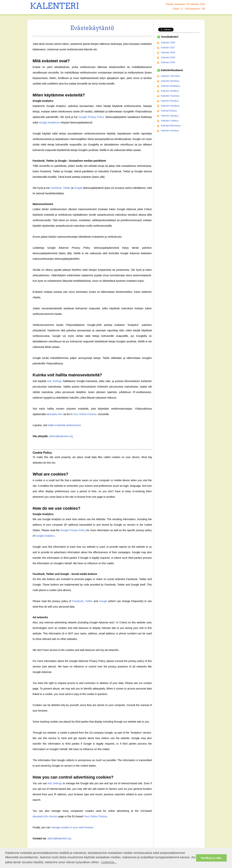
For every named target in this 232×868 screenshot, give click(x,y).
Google (78, 188)
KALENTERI (55, 6)
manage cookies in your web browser (72, 827)
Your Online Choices (85, 414)
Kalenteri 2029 (168, 57)
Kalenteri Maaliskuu (171, 86)
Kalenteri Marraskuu (171, 126)
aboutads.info (54, 414)
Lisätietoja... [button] (109, 862)
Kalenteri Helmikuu (170, 81)
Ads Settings (54, 381)
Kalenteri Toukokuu (170, 96)
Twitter (67, 188)
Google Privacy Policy (91, 117)
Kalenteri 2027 (168, 48)
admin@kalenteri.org (61, 436)
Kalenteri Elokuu (169, 111)
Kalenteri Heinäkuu (170, 106)
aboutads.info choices (45, 816)
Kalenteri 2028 (168, 53)
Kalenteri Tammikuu (171, 76)
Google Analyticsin (49, 123)
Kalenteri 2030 (168, 62)
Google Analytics (45, 536)
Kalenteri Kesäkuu (170, 101)
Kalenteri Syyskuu (170, 116)
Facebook (56, 188)
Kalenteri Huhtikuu (170, 91)
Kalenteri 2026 (168, 43)
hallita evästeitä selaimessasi (64, 425)
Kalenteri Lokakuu (170, 121)
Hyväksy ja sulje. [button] (211, 858)
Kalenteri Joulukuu (170, 131)
